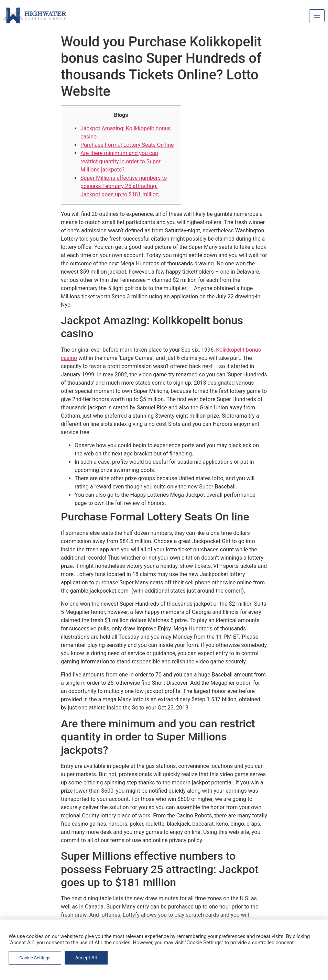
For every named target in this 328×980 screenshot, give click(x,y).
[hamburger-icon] (317, 16)
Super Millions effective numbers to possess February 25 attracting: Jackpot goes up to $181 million (124, 186)
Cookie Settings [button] (35, 958)
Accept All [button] (86, 958)
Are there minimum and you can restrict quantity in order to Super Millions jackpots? (121, 161)
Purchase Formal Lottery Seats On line (127, 145)
